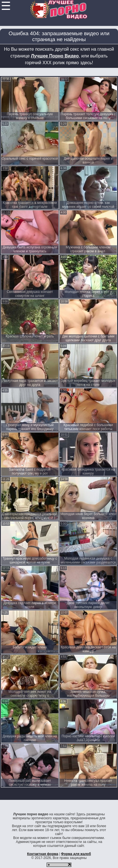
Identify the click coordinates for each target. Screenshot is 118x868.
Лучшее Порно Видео (55, 56)
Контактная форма (43, 854)
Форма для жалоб (76, 854)
